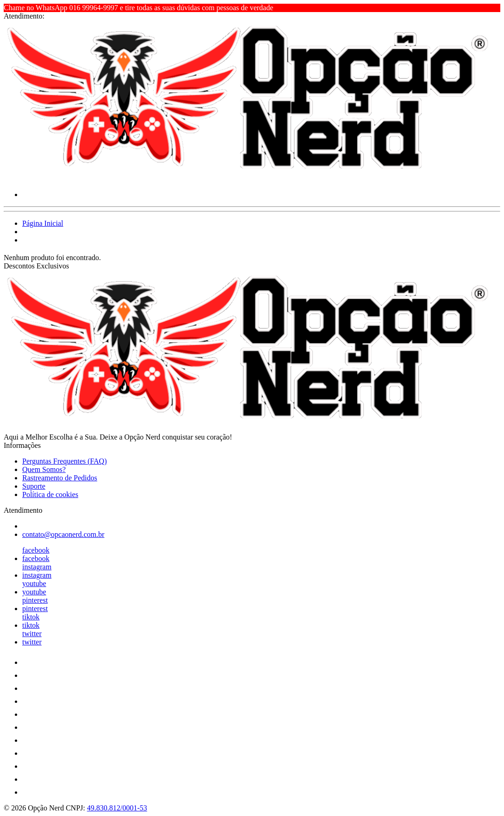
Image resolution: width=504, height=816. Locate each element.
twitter (32, 634)
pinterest (35, 600)
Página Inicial (43, 223)
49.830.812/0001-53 (117, 808)
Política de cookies (50, 494)
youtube (34, 583)
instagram (37, 567)
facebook (36, 550)
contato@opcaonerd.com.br (63, 534)
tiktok (31, 617)
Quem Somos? (44, 469)
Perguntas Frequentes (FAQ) (65, 461)
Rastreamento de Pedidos (60, 478)
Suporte (34, 486)
